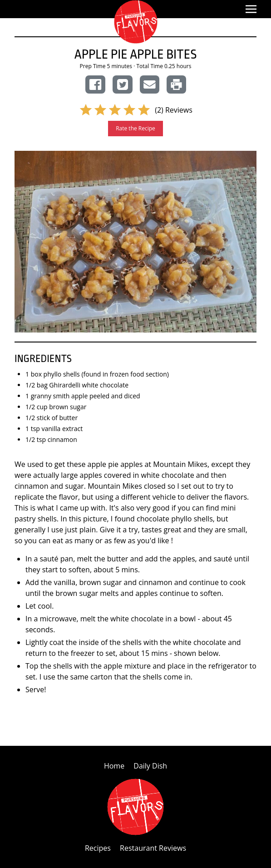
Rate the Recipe (135, 128)
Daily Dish (150, 766)
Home (115, 766)
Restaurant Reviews (153, 848)
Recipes (99, 848)
